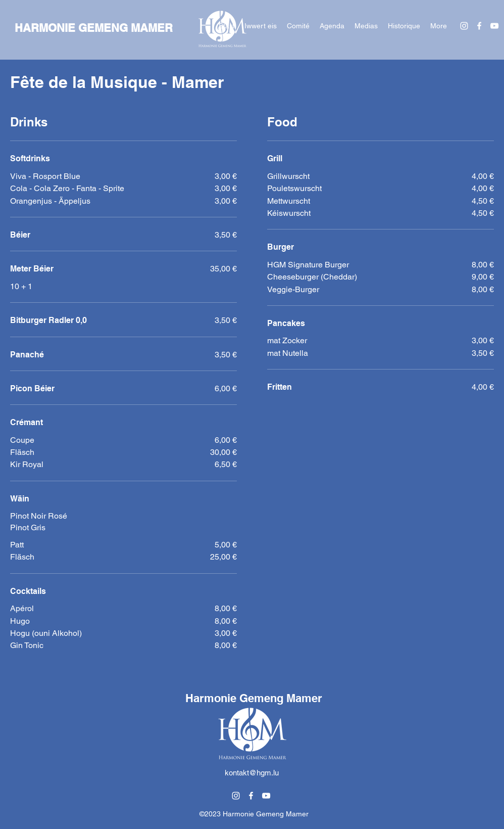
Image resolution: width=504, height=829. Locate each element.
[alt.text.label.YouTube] (494, 26)
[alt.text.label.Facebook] (479, 26)
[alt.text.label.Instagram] (464, 26)
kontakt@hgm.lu (252, 773)
